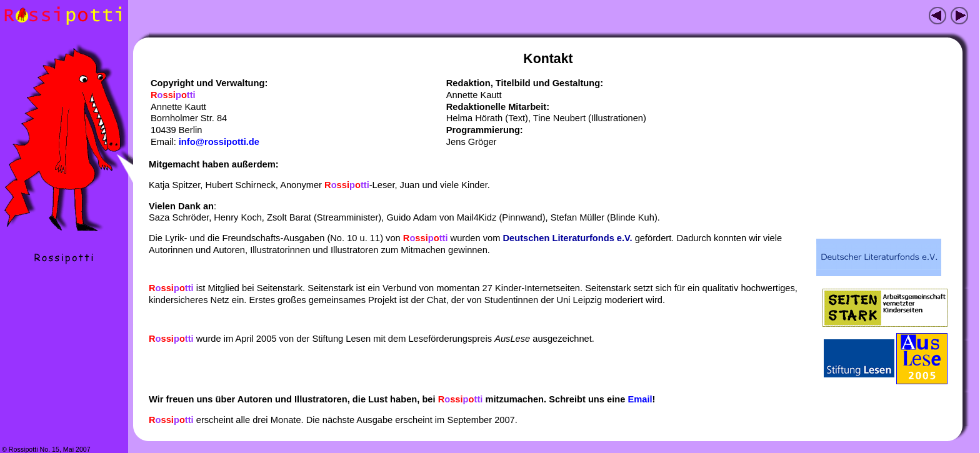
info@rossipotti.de (219, 142)
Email (640, 399)
